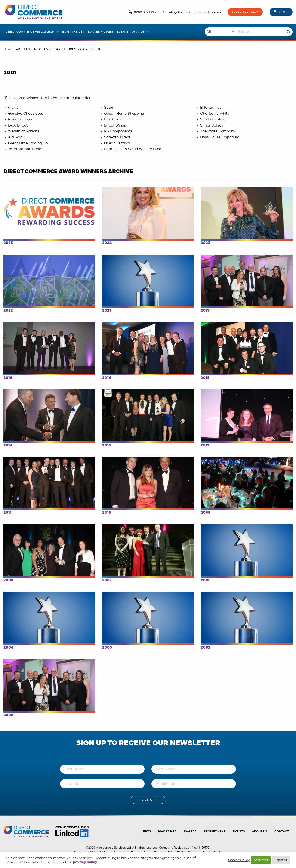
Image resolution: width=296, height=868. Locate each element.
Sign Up (148, 800)
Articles (23, 49)
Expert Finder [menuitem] (73, 32)
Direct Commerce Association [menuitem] (30, 32)
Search (289, 32)
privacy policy (85, 862)
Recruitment (215, 832)
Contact (282, 832)
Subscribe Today (245, 12)
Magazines (167, 832)
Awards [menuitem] (138, 32)
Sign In (283, 12)
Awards (190, 832)
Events (239, 832)
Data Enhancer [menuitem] (101, 32)
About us (260, 832)
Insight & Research (49, 49)
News (8, 49)
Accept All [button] (261, 860)
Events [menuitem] (123, 32)
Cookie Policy (239, 860)
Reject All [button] (281, 860)
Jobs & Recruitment (84, 49)
